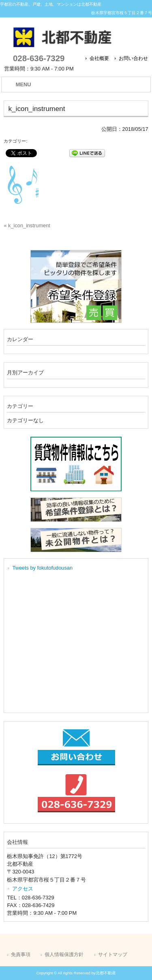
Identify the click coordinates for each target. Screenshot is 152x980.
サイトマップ (113, 954)
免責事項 (21, 954)
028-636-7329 (39, 58)
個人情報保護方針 (64, 954)
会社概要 (99, 58)
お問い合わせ (133, 58)
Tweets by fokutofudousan (42, 568)
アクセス (23, 889)
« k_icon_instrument (27, 225)
